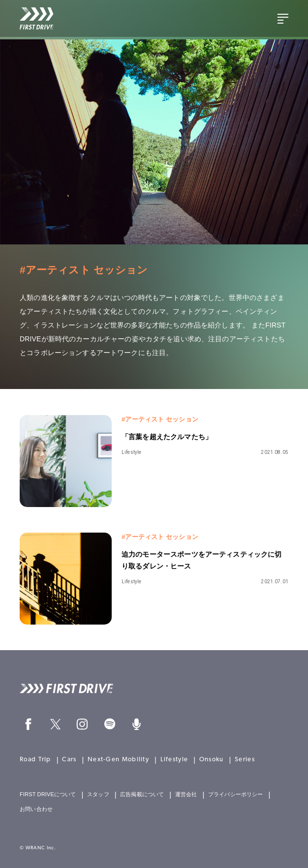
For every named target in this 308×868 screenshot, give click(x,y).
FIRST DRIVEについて (48, 794)
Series (245, 760)
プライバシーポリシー (236, 794)
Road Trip (35, 760)
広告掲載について (142, 794)
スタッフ (98, 794)
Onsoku (212, 760)
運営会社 (186, 794)
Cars (69, 760)
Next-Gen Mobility (118, 760)
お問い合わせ (36, 809)
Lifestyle (174, 760)
